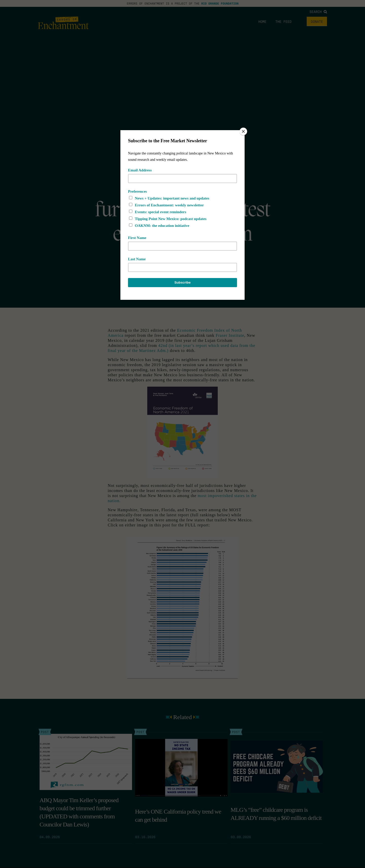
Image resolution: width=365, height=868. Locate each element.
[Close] (243, 131)
